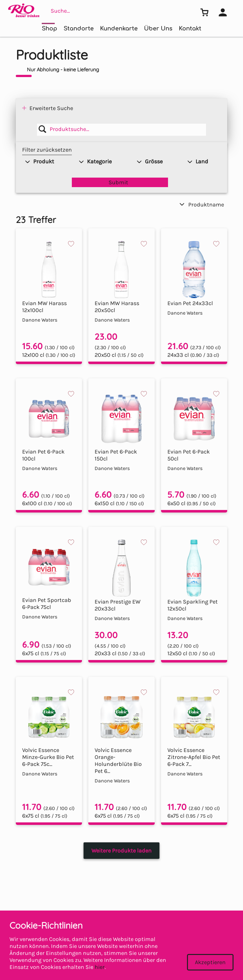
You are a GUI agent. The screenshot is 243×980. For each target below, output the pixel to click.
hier (100, 967)
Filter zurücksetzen (47, 150)
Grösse (150, 161)
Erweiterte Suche (51, 108)
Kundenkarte (119, 29)
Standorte (79, 29)
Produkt (40, 161)
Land (198, 161)
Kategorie (95, 161)
